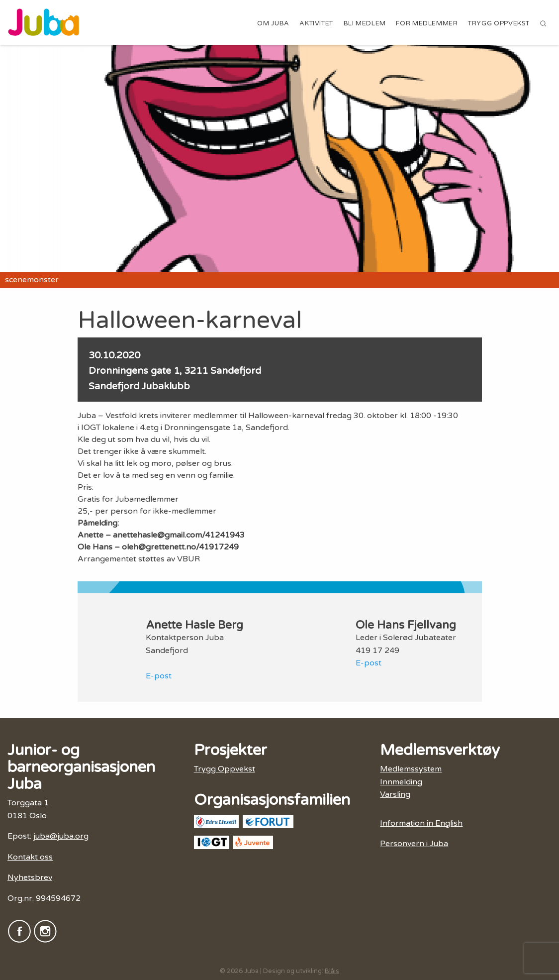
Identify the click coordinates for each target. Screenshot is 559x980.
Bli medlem (365, 23)
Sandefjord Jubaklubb (139, 386)
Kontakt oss (30, 857)
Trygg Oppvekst (499, 23)
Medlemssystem (411, 769)
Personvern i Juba (414, 844)
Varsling (395, 794)
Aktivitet (316, 23)
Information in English (421, 823)
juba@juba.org (61, 836)
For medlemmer (427, 23)
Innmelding (401, 782)
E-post (159, 676)
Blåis (332, 971)
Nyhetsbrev (30, 877)
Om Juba (273, 23)
